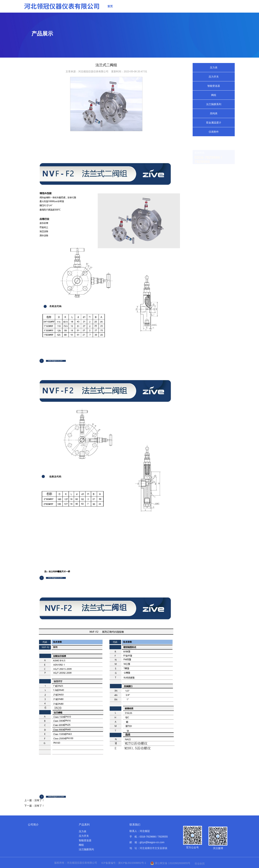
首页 (110, 6)
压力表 (214, 67)
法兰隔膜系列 (214, 104)
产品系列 (84, 825)
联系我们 (226, 15)
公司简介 (33, 825)
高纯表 (214, 113)
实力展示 (175, 9)
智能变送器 (214, 86)
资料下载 (209, 12)
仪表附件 (214, 132)
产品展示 (141, 7)
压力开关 (214, 77)
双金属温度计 (214, 123)
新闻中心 (158, 7)
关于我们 (124, 6)
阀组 (214, 95)
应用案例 (192, 10)
